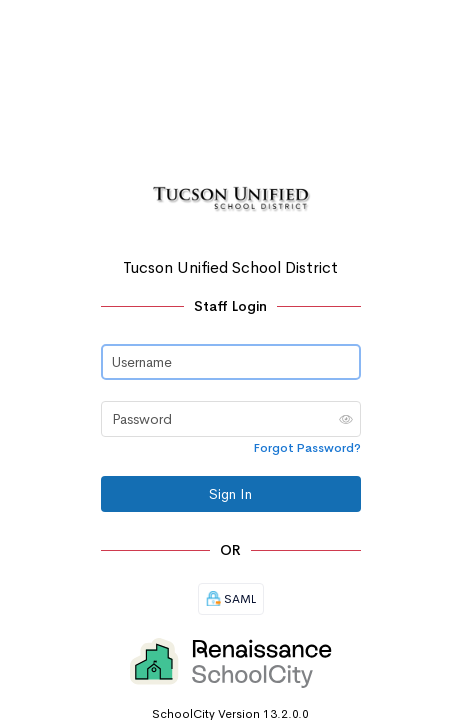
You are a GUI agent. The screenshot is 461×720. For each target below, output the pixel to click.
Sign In (230, 494)
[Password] (231, 419)
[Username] (231, 362)
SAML (231, 599)
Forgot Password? (307, 448)
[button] (346, 419)
